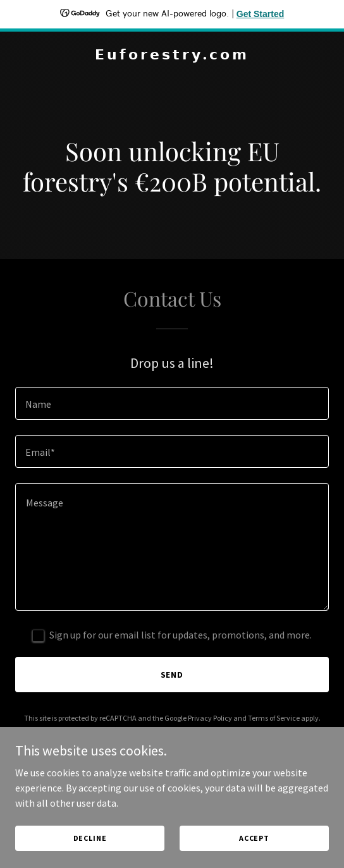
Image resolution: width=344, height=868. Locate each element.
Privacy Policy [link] (210, 718)
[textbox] (172, 403)
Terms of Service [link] (274, 718)
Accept (254, 838)
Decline (90, 838)
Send (172, 675)
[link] (172, 56)
